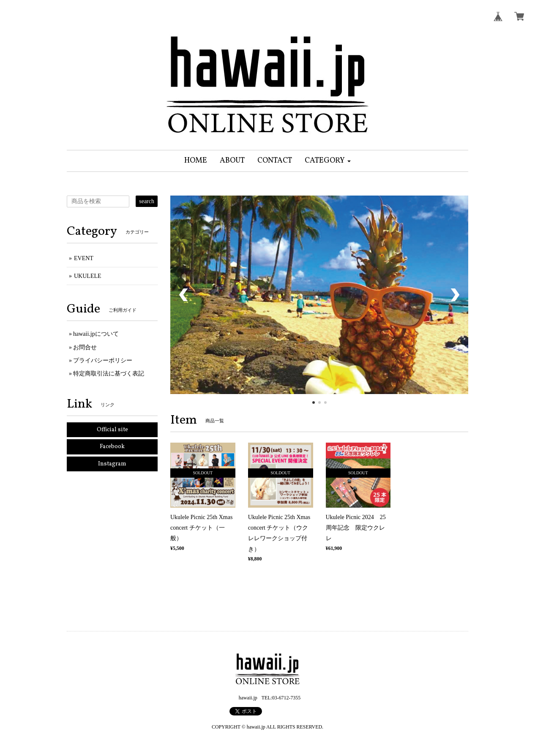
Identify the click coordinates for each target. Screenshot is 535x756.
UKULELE (88, 276)
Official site (112, 430)
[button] (328, 161)
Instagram (112, 464)
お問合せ (85, 347)
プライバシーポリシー (103, 360)
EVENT (84, 258)
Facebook (112, 447)
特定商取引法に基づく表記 (109, 374)
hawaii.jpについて (96, 334)
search (147, 201)
